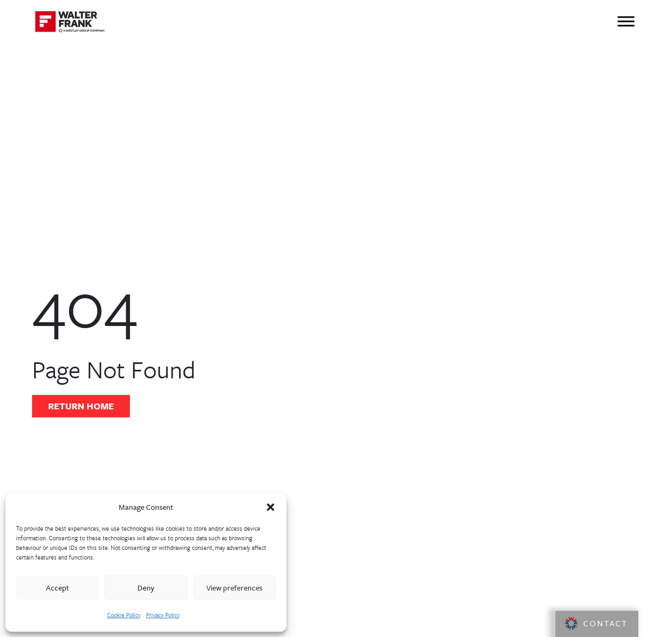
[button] (271, 507)
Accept (57, 588)
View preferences (234, 588)
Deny (146, 588)
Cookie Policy (124, 615)
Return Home (81, 406)
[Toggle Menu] (626, 21)
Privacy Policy (163, 615)
